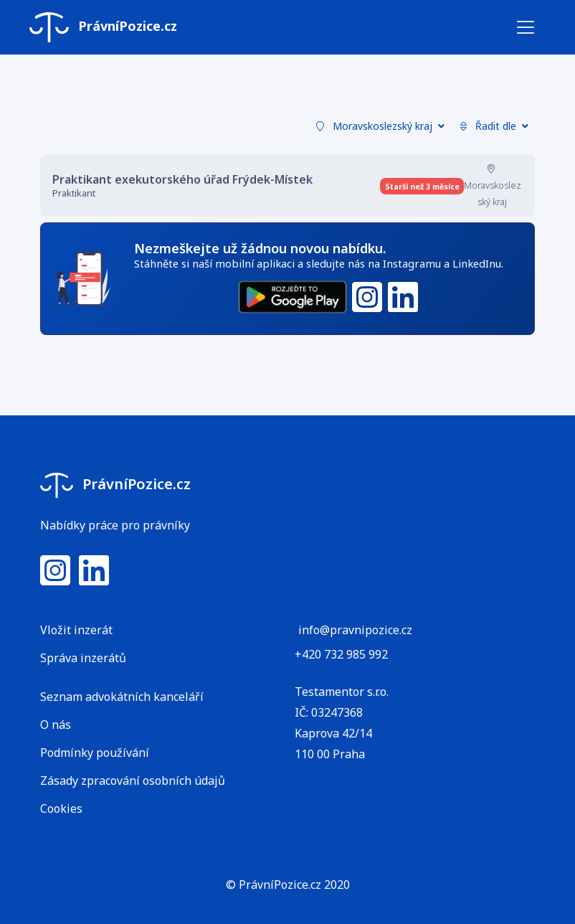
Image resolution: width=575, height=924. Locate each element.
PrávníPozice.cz (103, 27)
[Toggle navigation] (526, 27)
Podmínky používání (95, 753)
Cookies (61, 808)
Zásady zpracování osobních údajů (133, 781)
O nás (56, 725)
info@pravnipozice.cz (355, 630)
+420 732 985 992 (341, 654)
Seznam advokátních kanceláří (122, 697)
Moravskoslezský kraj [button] (380, 126)
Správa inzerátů (83, 658)
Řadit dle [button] (494, 126)
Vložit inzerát (76, 630)
